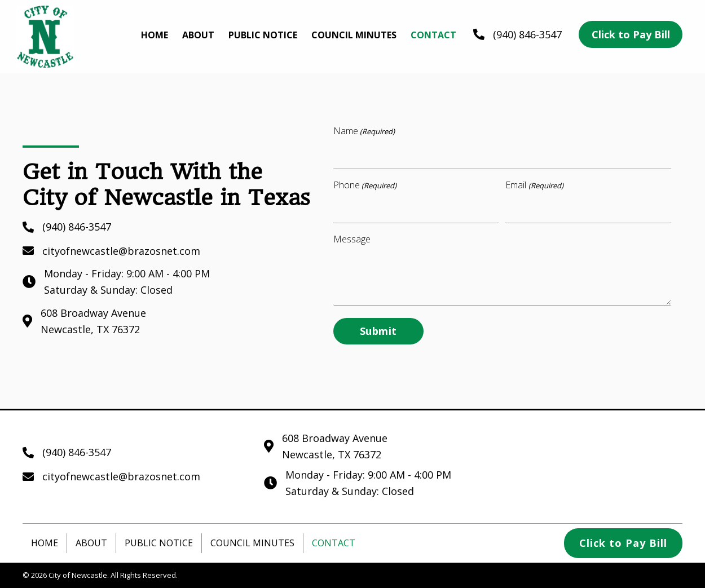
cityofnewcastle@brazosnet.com (121, 251)
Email (534, 185)
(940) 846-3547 (527, 34)
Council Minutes (252, 543)
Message (352, 239)
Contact (334, 543)
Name (364, 131)
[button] (631, 35)
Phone (365, 185)
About (91, 543)
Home (45, 543)
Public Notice (159, 543)
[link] (155, 35)
